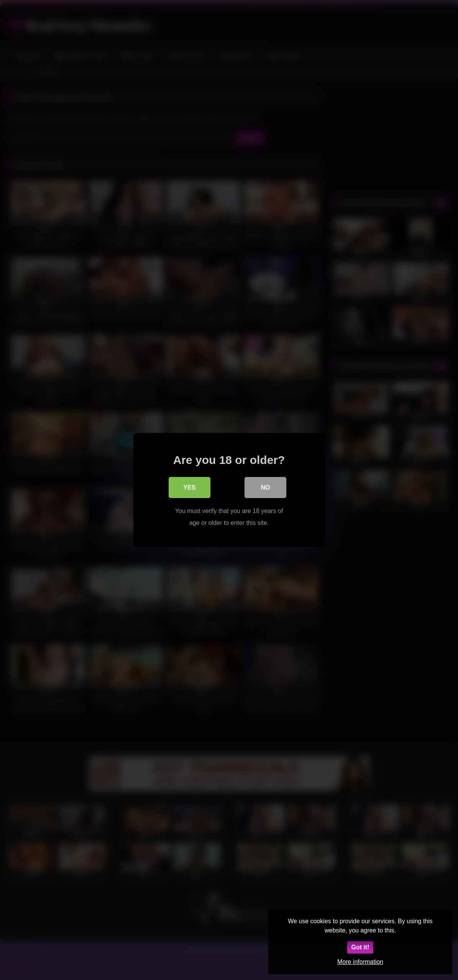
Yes (189, 488)
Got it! (360, 947)
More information (360, 962)
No (266, 488)
